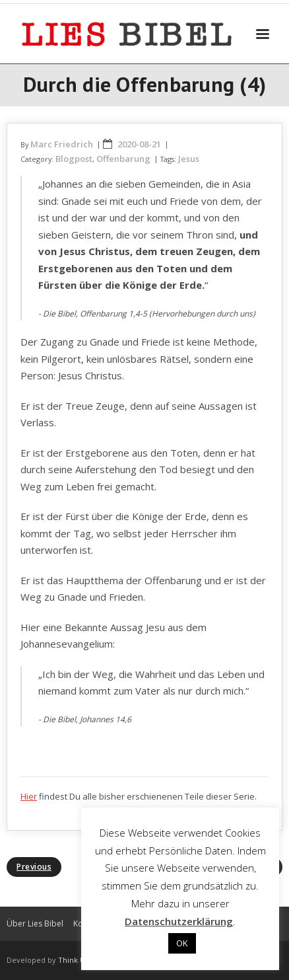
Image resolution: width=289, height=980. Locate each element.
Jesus (189, 159)
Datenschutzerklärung (179, 921)
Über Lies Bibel (35, 923)
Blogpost (74, 159)
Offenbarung (123, 159)
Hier (29, 796)
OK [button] (182, 943)
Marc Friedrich (62, 144)
